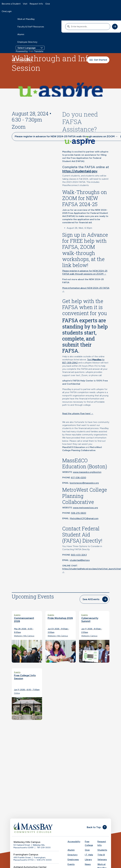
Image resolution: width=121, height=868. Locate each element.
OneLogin (7, 11)
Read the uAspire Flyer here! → (78, 413)
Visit (25, 4)
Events (71, 864)
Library (88, 860)
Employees (73, 860)
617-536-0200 (79, 478)
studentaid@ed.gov (80, 560)
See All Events (91, 599)
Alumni (21, 34)
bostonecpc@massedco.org (84, 483)
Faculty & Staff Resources (31, 27)
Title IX (101, 855)
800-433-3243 (79, 555)
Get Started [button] (98, 60)
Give (48, 4)
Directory (73, 855)
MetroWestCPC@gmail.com (84, 518)
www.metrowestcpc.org (85, 508)
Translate (36, 51)
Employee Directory (27, 42)
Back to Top (94, 827)
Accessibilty (74, 842)
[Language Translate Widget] (30, 48)
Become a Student (11, 4)
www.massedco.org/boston (87, 472)
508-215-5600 (79, 513)
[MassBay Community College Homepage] (22, 60)
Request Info (36, 4)
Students (102, 850)
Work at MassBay (26, 19)
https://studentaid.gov (80, 171)
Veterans (102, 860)
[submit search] (115, 27)
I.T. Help (89, 855)
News (88, 864)
